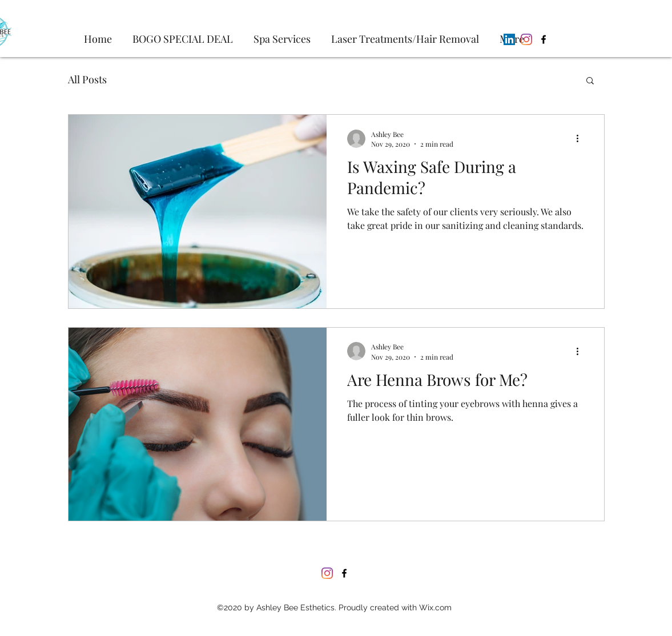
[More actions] (582, 139)
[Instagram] (526, 39)
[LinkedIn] (509, 39)
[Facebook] (544, 39)
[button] (590, 81)
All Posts (87, 79)
